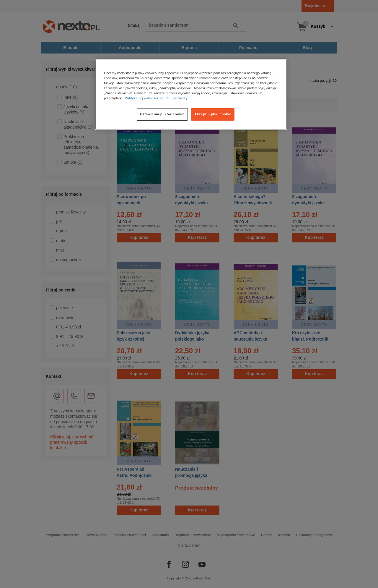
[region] (191, 94)
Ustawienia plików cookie (162, 114)
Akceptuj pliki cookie (213, 114)
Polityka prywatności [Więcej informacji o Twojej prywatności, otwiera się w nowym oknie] (141, 98)
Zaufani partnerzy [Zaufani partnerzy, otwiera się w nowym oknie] (173, 98)
